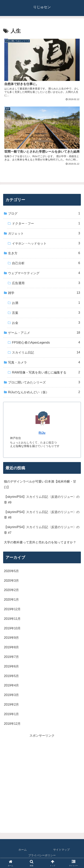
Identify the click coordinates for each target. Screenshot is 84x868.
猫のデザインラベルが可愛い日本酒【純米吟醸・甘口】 (40, 484)
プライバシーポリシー (42, 855)
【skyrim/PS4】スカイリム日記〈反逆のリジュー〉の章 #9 (42, 500)
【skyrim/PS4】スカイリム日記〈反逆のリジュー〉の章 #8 (42, 515)
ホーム (23, 850)
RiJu (42, 433)
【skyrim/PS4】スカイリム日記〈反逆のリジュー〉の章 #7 (42, 530)
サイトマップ (61, 850)
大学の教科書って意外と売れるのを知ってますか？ (40, 542)
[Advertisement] (42, 780)
